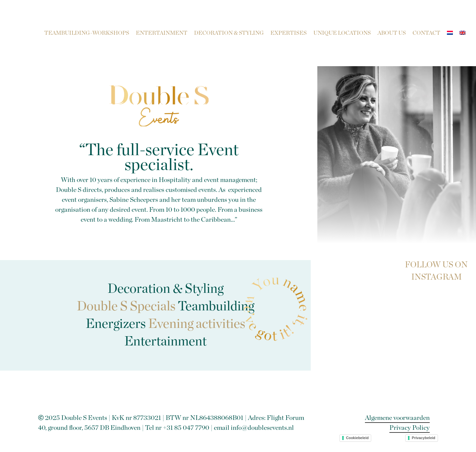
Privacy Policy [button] (410, 428)
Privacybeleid (424, 438)
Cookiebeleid (357, 438)
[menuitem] (450, 33)
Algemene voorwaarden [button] (397, 418)
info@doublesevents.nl (262, 428)
